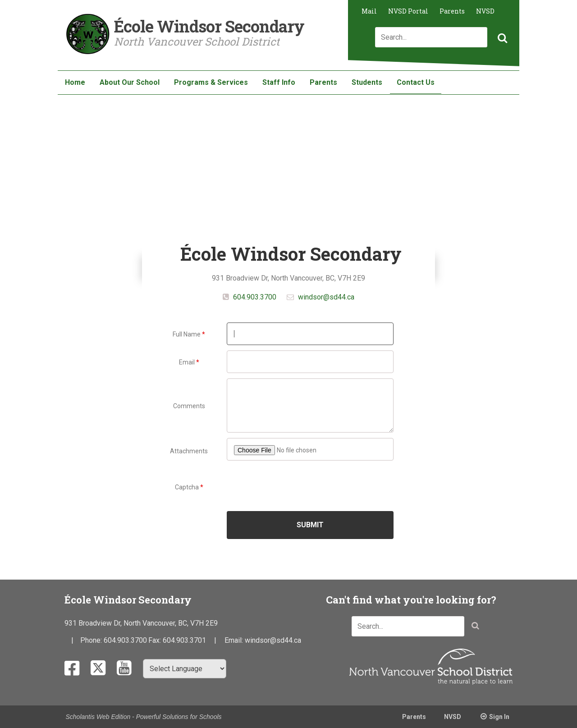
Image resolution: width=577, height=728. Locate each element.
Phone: (92, 640)
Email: (235, 640)
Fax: (156, 640)
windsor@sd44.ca (326, 297)
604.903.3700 (254, 297)
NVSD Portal (408, 11)
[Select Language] (185, 669)
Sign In (499, 717)
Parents (452, 11)
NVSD (485, 11)
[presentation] (311, 486)
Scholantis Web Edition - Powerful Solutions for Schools (144, 717)
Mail (369, 11)
